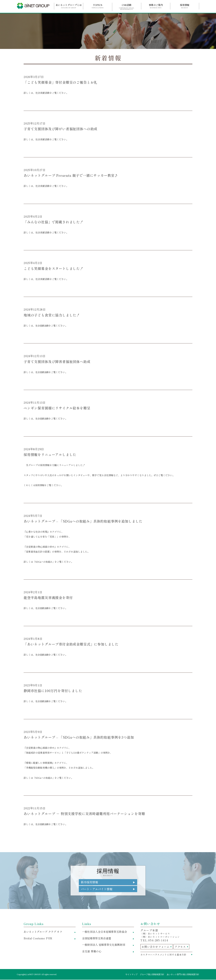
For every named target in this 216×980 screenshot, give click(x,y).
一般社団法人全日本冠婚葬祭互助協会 (106, 932)
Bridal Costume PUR (38, 939)
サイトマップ (131, 975)
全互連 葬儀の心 (92, 953)
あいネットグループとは (69, 6)
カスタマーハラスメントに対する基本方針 (165, 955)
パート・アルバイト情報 (98, 889)
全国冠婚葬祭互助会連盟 (98, 939)
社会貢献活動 (43, 326)
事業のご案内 (156, 6)
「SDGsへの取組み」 (45, 562)
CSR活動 (127, 7)
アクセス (183, 947)
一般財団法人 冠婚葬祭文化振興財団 (105, 946)
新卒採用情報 (90, 882)
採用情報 (185, 6)
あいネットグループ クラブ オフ (44, 932)
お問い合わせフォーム (156, 947)
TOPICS (98, 6)
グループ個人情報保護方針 (152, 975)
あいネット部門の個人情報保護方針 (183, 975)
